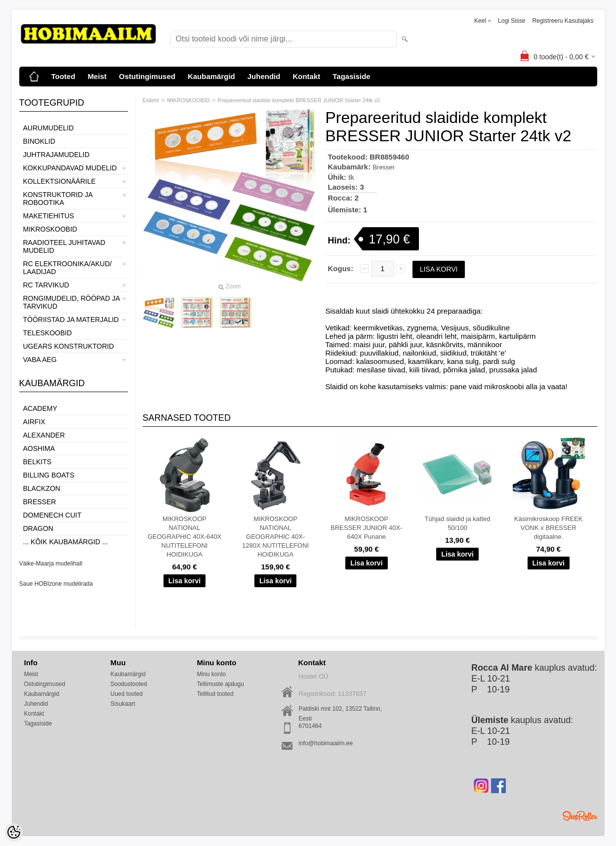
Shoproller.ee (580, 816)
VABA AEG (40, 360)
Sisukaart (123, 704)
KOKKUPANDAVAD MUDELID (70, 168)
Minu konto (212, 674)
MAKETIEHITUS (49, 216)
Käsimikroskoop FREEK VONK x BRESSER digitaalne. (549, 528)
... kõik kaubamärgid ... (66, 542)
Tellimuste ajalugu (221, 684)
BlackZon (42, 488)
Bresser (40, 502)
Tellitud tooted (215, 694)
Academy (40, 408)
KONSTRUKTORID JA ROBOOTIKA (58, 199)
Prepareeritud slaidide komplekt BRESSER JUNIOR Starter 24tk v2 (299, 100)
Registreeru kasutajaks (563, 21)
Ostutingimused (147, 76)
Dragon (38, 528)
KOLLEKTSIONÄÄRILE (60, 181)
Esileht (151, 100)
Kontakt (306, 76)
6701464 (310, 726)
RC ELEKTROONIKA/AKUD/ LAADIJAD (68, 268)
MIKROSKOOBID (50, 229)
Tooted (63, 76)
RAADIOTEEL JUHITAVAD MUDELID (64, 246)
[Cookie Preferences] (14, 832)
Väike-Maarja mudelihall (51, 564)
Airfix (34, 422)
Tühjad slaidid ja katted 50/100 (458, 523)
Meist (97, 76)
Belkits (38, 462)
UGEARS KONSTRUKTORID (69, 346)
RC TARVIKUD (46, 285)
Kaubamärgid (211, 76)
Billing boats (49, 475)
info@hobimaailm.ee (326, 743)
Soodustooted (129, 684)
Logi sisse (512, 21)
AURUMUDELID (49, 128)
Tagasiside (351, 76)
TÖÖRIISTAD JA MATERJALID (71, 320)
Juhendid (264, 76)
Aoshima (39, 448)
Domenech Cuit (52, 515)
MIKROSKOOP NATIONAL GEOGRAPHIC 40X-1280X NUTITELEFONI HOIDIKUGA (275, 537)
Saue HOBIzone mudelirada (56, 584)
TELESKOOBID (48, 333)
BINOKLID (39, 141)
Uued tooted (127, 694)
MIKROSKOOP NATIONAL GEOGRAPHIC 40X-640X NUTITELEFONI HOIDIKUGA (185, 537)
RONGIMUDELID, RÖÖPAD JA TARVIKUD (72, 302)
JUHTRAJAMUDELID (57, 155)
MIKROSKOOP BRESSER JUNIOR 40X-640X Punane (366, 528)
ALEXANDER (44, 435)
